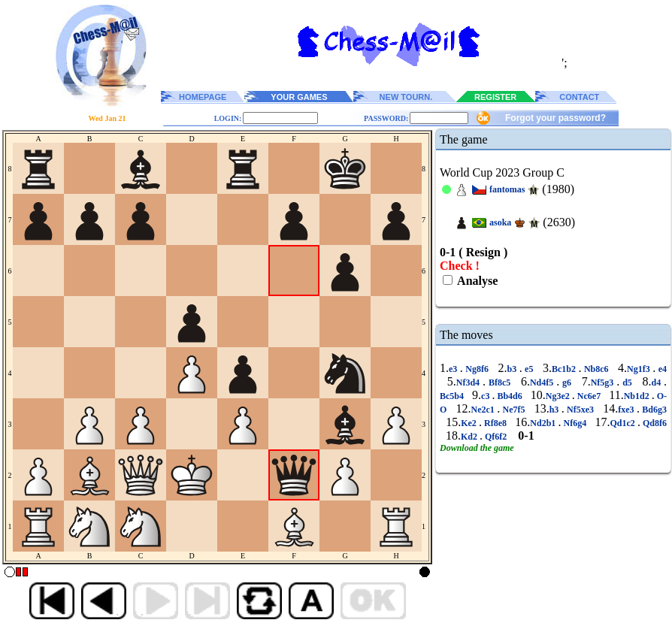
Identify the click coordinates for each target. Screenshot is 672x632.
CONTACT (579, 97)
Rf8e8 (495, 423)
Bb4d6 (509, 396)
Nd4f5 (543, 383)
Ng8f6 (477, 369)
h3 (555, 410)
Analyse (476, 281)
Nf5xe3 (581, 410)
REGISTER (495, 97)
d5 (627, 383)
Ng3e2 (559, 396)
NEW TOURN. (406, 97)
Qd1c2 (623, 423)
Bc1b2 (565, 369)
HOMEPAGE (203, 97)
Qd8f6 (654, 423)
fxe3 (627, 410)
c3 (486, 396)
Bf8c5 (499, 383)
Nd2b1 (544, 423)
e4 (661, 369)
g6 (567, 383)
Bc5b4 (453, 396)
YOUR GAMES (299, 97)
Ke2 (470, 423)
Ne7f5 (514, 410)
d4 (658, 383)
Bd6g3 (653, 410)
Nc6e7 (589, 396)
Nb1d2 (638, 396)
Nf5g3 (604, 383)
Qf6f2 (496, 437)
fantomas (507, 189)
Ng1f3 (640, 369)
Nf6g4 (575, 423)
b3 (513, 369)
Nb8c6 (596, 369)
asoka (500, 222)
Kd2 (470, 437)
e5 (529, 369)
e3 (454, 369)
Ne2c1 (484, 410)
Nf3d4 (469, 383)
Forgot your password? (555, 118)
